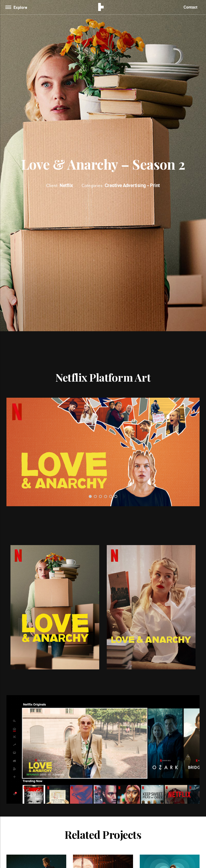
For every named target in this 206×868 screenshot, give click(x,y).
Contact (190, 7)
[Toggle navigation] (17, 7)
